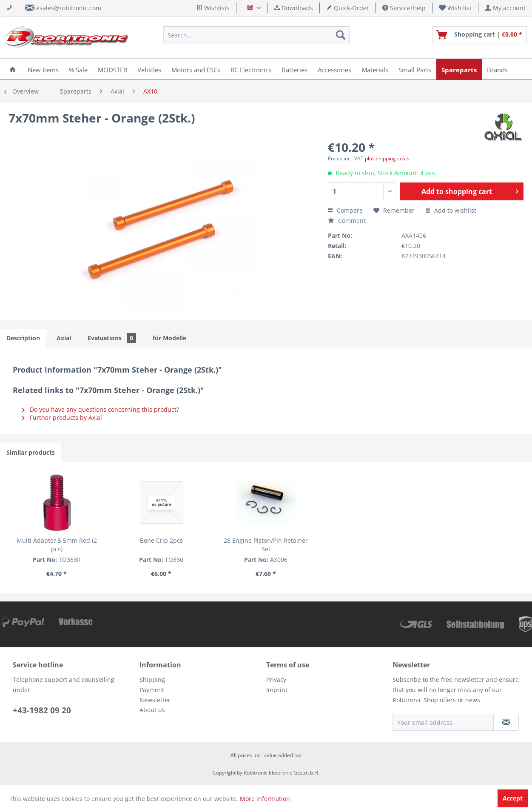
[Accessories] (334, 69)
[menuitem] (455, 8)
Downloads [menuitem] (293, 8)
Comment (347, 221)
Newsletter (155, 700)
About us (152, 710)
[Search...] (256, 35)
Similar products (31, 452)
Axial (64, 338)
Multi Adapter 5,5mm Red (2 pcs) (57, 545)
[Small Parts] (415, 69)
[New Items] (43, 69)
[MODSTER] (112, 69)
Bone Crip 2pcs (161, 540)
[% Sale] (78, 69)
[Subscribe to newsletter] (506, 722)
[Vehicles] (149, 69)
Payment (152, 690)
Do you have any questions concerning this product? (101, 409)
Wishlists (213, 8)
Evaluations (112, 338)
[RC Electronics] (251, 69)
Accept (513, 798)
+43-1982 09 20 (42, 710)
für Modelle (169, 338)
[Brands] (497, 69)
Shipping (152, 680)
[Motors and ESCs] (196, 69)
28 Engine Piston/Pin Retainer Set (266, 545)
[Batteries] (294, 69)
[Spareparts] (459, 69)
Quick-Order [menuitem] (348, 8)
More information (265, 799)
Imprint (277, 690)
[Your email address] (443, 722)
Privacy (276, 680)
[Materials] (375, 69)
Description (23, 338)
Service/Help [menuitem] (404, 8)
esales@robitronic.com (69, 8)
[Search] (341, 35)
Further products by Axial (62, 417)
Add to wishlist (451, 210)
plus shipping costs (387, 158)
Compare (345, 210)
